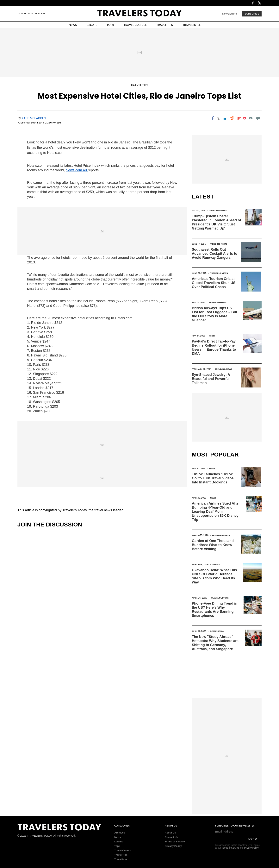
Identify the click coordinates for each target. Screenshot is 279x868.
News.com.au (77, 170)
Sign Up (253, 839)
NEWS (73, 25)
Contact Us (171, 837)
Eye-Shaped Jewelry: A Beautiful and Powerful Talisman (211, 379)
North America (221, 535)
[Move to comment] (258, 118)
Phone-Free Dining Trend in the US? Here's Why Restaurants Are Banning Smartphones (215, 610)
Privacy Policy (173, 846)
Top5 (117, 846)
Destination (217, 631)
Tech (212, 336)
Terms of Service (175, 842)
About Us (170, 833)
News (212, 469)
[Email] (251, 118)
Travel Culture (220, 598)
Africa (216, 564)
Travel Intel (121, 859)
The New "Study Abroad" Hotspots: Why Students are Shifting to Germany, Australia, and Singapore (215, 643)
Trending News (218, 211)
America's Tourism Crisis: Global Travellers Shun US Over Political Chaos (214, 283)
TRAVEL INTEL (192, 25)
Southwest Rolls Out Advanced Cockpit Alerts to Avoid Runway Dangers (214, 254)
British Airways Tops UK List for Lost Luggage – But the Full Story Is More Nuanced (214, 314)
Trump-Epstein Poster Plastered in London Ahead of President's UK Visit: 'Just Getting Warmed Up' (216, 222)
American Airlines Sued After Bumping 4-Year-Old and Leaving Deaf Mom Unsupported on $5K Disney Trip (216, 512)
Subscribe (252, 14)
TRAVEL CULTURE (135, 25)
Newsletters (229, 14)
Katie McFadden (34, 118)
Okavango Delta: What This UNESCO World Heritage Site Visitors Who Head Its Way (214, 576)
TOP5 (110, 25)
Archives (120, 833)
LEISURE (92, 25)
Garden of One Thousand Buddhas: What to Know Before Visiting (213, 545)
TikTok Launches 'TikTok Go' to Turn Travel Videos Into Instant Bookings (213, 478)
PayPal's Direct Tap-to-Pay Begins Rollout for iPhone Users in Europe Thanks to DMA (214, 347)
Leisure (119, 842)
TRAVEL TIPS (165, 25)
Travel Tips (140, 85)
